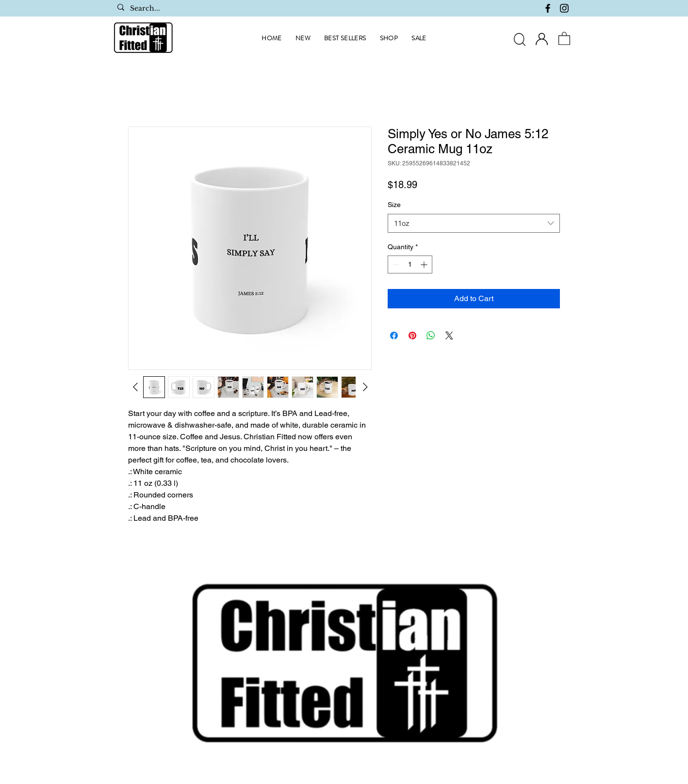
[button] (564, 38)
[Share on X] (449, 336)
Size (394, 205)
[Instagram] (564, 8)
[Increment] (425, 264)
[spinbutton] (410, 264)
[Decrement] (395, 264)
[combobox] (474, 223)
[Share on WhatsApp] (431, 336)
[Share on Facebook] (394, 336)
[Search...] (185, 9)
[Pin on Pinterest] (412, 336)
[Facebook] (548, 8)
